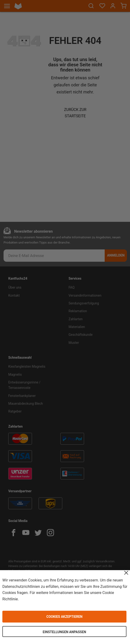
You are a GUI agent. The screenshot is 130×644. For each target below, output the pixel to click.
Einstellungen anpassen (64, 632)
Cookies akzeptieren (65, 617)
